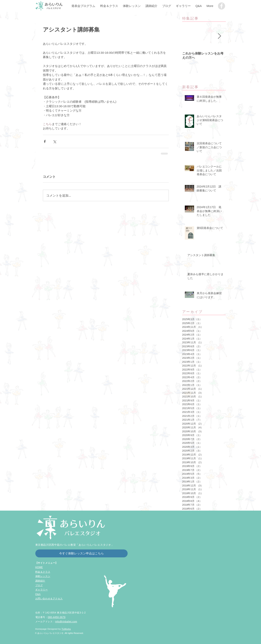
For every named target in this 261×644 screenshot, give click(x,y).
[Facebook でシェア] (45, 141)
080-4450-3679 (57, 617)
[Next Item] (220, 36)
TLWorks (66, 629)
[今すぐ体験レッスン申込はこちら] (81, 553)
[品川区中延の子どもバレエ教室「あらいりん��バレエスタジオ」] (222, 6)
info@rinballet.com (66, 622)
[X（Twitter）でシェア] (54, 141)
